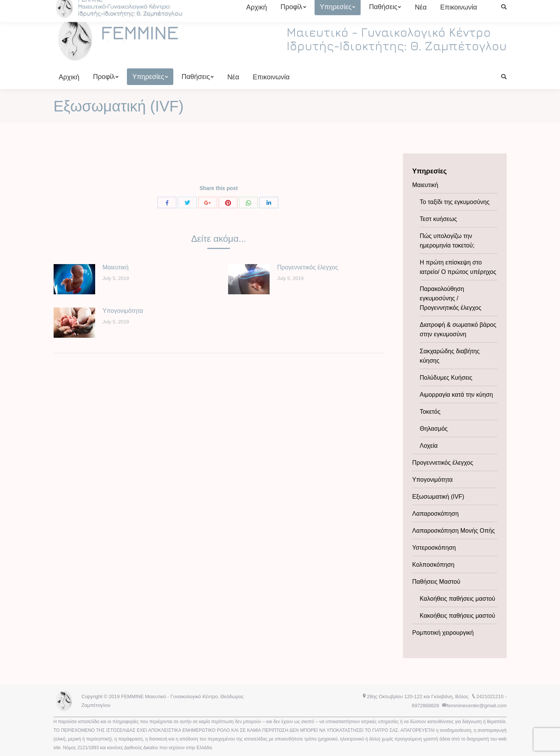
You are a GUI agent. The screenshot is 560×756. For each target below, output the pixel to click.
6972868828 (224, 7)
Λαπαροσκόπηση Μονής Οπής (454, 531)
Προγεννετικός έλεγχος (308, 267)
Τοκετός (430, 412)
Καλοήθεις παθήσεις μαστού (458, 599)
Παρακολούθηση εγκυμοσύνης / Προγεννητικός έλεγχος (451, 298)
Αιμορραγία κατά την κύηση (457, 395)
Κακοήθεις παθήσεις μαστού (458, 616)
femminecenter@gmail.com (283, 7)
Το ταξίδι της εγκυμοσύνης (455, 202)
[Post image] (74, 279)
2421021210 (192, 7)
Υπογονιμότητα (123, 311)
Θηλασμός (434, 429)
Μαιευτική (116, 267)
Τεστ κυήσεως (439, 219)
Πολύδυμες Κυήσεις (446, 378)
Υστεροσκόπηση (434, 548)
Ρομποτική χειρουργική (443, 633)
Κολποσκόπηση (433, 565)
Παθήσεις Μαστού (437, 582)
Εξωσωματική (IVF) (438, 497)
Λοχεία (429, 446)
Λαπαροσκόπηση (436, 514)
